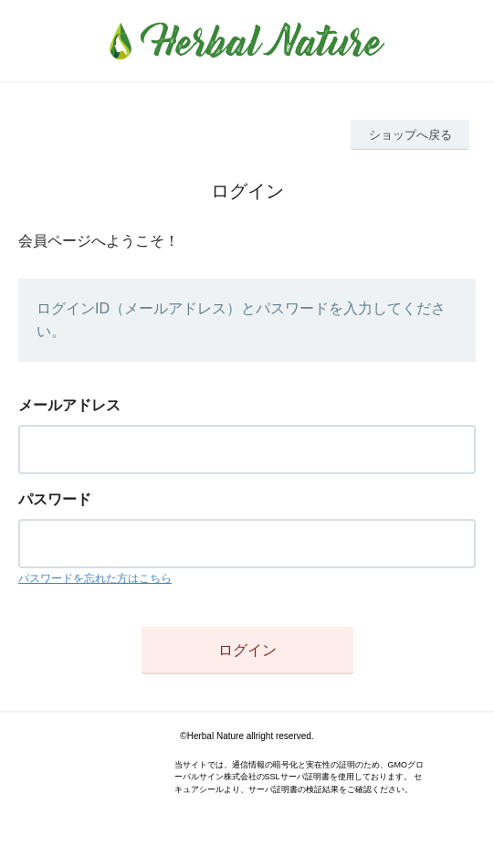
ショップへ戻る (410, 135)
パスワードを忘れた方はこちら (95, 578)
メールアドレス (69, 405)
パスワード (55, 499)
